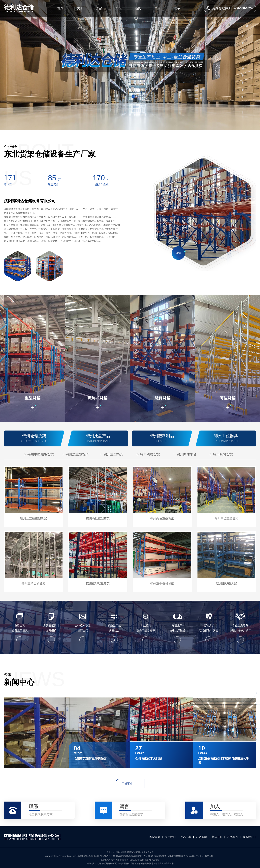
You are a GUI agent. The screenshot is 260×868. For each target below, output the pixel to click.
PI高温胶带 (169, 864)
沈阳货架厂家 (140, 856)
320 (99, 178)
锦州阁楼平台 (187, 454)
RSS (127, 852)
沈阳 (113, 860)
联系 (177, 8)
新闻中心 (217, 837)
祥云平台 (200, 856)
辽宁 (137, 860)
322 (10, 178)
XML (132, 852)
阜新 (146, 860)
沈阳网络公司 (112, 864)
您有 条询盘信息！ (145, 852)
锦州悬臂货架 (223, 454)
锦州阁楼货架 (150, 454)
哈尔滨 (152, 860)
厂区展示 (201, 837)
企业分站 (111, 852)
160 (52, 178)
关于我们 (170, 837)
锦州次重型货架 (77, 454)
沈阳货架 (129, 856)
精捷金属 (122, 864)
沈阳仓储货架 (119, 856)
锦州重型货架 (114, 454)
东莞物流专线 (158, 864)
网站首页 (155, 837)
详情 (178, 253)
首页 (60, 8)
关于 (80, 8)
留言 (158, 8)
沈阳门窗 (101, 864)
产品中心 (186, 837)
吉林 (142, 860)
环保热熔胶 (146, 864)
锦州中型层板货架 (41, 454)
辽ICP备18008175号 (177, 856)
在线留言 (233, 837)
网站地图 (120, 852)
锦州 (127, 860)
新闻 (138, 8)
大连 (118, 860)
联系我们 (248, 837)
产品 (99, 8)
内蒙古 (132, 860)
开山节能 (130, 864)
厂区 (119, 8)
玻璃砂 (138, 864)
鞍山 (157, 860)
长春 (122, 860)
